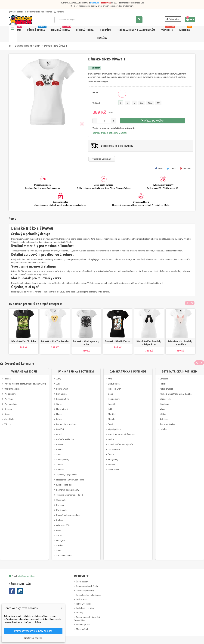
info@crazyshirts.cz (27, 576)
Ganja (59, 404)
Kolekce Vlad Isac (64, 485)
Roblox (163, 384)
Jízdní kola (9, 419)
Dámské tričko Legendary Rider (86, 343)
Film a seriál (62, 394)
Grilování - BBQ (63, 525)
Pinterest (185, 169)
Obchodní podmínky (85, 591)
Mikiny (163, 414)
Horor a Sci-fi (62, 409)
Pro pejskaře (10, 394)
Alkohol (60, 545)
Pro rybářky (113, 460)
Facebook (12, 591)
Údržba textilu (82, 599)
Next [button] (192, 303)
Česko (7, 414)
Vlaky (162, 409)
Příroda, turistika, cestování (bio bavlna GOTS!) (25, 384)
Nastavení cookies (33, 638)
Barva (95, 92)
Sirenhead (164, 404)
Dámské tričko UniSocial (118, 341)
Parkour (60, 520)
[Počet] (104, 121)
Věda (59, 550)
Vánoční (60, 470)
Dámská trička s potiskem (105, 133)
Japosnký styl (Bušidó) (66, 475)
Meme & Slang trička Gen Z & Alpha (176, 394)
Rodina (8, 379)
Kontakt (59, 12)
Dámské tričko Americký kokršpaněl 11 (149, 343)
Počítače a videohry (65, 439)
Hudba (59, 414)
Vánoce (8, 424)
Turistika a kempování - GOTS (70, 495)
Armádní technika (64, 556)
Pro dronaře (61, 510)
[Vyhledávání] (98, 20)
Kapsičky (112, 404)
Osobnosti (61, 500)
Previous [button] (187, 303)
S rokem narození (12, 389)
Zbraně (59, 465)
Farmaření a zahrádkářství (68, 490)
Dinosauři (164, 379)
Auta (58, 384)
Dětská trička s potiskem (180, 371)
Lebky (59, 419)
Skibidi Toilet (166, 399)
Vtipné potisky (63, 460)
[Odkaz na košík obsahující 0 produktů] (190, 20)
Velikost (96, 103)
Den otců (60, 505)
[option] (24, 331)
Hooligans (61, 540)
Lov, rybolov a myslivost (67, 424)
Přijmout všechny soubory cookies (33, 631)
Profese (60, 444)
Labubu (163, 429)
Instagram (20, 591)
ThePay (79, 613)
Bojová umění (62, 389)
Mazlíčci (123, 133)
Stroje (59, 535)
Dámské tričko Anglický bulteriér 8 (180, 343)
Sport (59, 455)
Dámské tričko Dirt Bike (23, 341)
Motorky (60, 434)
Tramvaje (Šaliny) (168, 424)
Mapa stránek (82, 629)
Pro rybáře (9, 399)
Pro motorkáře (11, 404)
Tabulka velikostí (102, 159)
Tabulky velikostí (83, 604)
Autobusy (164, 419)
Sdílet (159, 169)
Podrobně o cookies (85, 608)
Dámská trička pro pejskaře (120, 444)
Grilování (8, 409)
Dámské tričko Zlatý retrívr (55, 341)
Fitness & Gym (63, 399)
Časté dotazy (16, 12)
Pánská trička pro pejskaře (68, 515)
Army (59, 379)
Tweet (172, 169)
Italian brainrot (166, 389)
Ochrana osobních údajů (87, 586)
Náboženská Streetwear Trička (70, 480)
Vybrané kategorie (24, 371)
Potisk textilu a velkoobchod (38, 12)
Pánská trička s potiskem (76, 371)
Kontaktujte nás (83, 625)
